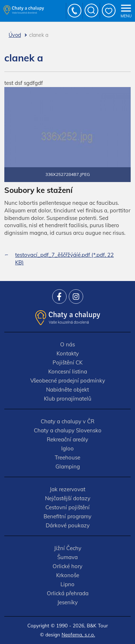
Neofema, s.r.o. (78, 634)
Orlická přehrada (68, 593)
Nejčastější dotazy (68, 498)
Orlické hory (67, 566)
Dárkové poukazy (68, 525)
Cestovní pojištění (67, 507)
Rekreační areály (67, 439)
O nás (67, 344)
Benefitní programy (67, 516)
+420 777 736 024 (75, 11)
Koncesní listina (68, 371)
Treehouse (67, 457)
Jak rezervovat (67, 489)
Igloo (67, 448)
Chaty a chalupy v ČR (67, 421)
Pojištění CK (67, 362)
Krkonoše (68, 575)
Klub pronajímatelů (68, 399)
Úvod (15, 35)
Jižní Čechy (68, 548)
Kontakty (68, 353)
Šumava (67, 557)
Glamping (68, 466)
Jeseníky (67, 602)
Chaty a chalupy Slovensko (68, 430)
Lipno (67, 584)
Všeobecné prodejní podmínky (68, 381)
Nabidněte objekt (67, 390)
